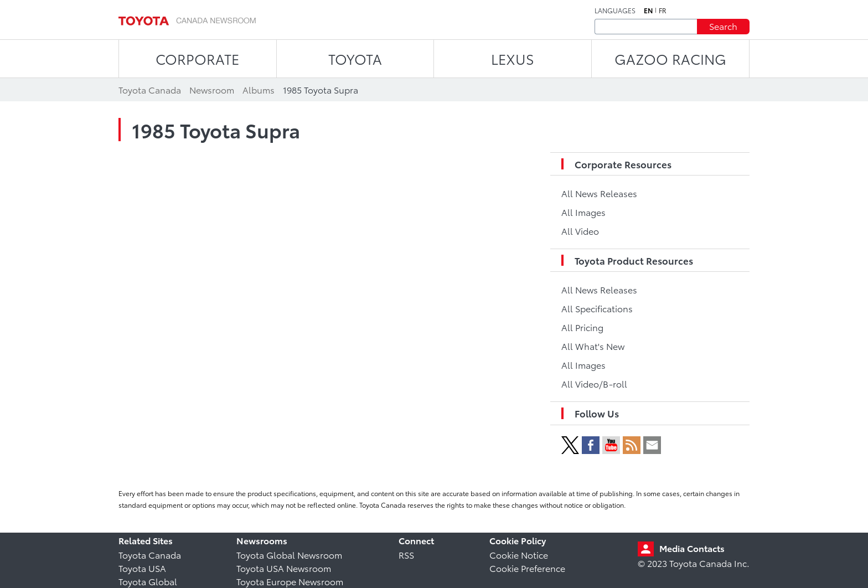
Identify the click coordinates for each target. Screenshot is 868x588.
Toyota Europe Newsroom (290, 581)
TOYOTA (355, 58)
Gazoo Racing (670, 58)
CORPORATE (197, 58)
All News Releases (599, 193)
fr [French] (663, 11)
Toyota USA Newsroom (284, 568)
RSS (406, 555)
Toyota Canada (150, 555)
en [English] (648, 11)
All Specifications (597, 308)
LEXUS (513, 58)
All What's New (593, 346)
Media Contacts (692, 548)
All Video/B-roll (594, 383)
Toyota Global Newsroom (289, 555)
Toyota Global (148, 581)
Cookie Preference (527, 568)
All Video (580, 231)
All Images (583, 212)
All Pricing (582, 327)
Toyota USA (142, 568)
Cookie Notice (519, 555)
